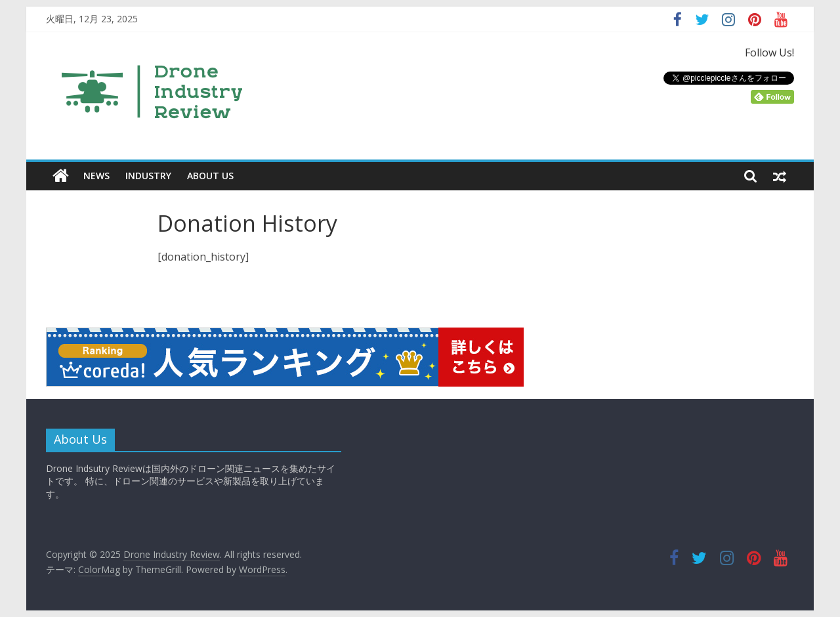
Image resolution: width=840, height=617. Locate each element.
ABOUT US (210, 176)
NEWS (96, 176)
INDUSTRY (148, 176)
